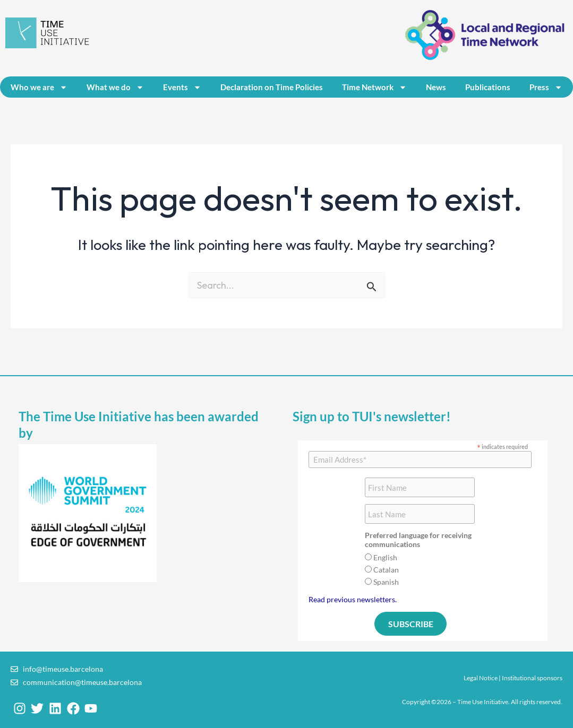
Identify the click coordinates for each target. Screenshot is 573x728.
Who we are (39, 87)
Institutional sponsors (532, 678)
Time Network (374, 87)
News (436, 87)
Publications (488, 87)
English (385, 557)
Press (546, 87)
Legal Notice (481, 678)
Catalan (386, 570)
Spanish (386, 582)
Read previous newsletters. (353, 599)
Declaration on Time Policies (272, 87)
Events (182, 87)
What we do (115, 87)
